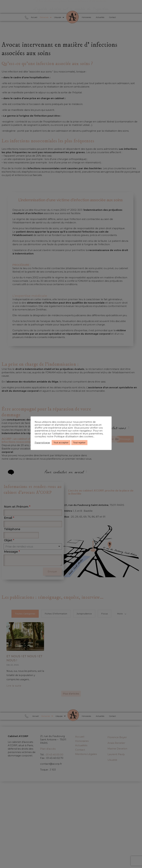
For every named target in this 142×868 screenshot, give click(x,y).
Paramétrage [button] (42, 443)
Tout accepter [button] (61, 442)
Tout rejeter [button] (79, 442)
